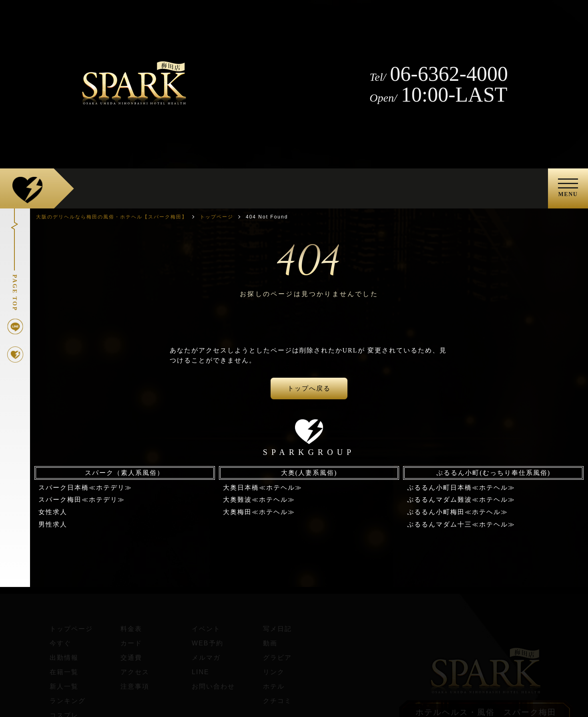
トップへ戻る (309, 388)
